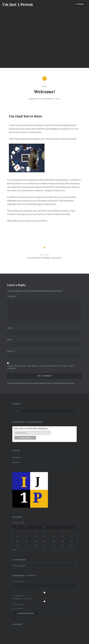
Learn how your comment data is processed (56, 383)
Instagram (16, 457)
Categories (19, 608)
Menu (81, 4)
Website (11, 351)
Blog (44, 86)
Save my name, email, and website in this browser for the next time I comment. (41, 367)
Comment (12, 296)
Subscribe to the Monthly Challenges (31, 428)
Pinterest (16, 462)
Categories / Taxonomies (22, 598)
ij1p (38, 99)
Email (10, 340)
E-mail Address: (19, 581)
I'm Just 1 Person (18, 4)
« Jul (14, 550)
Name (10, 328)
